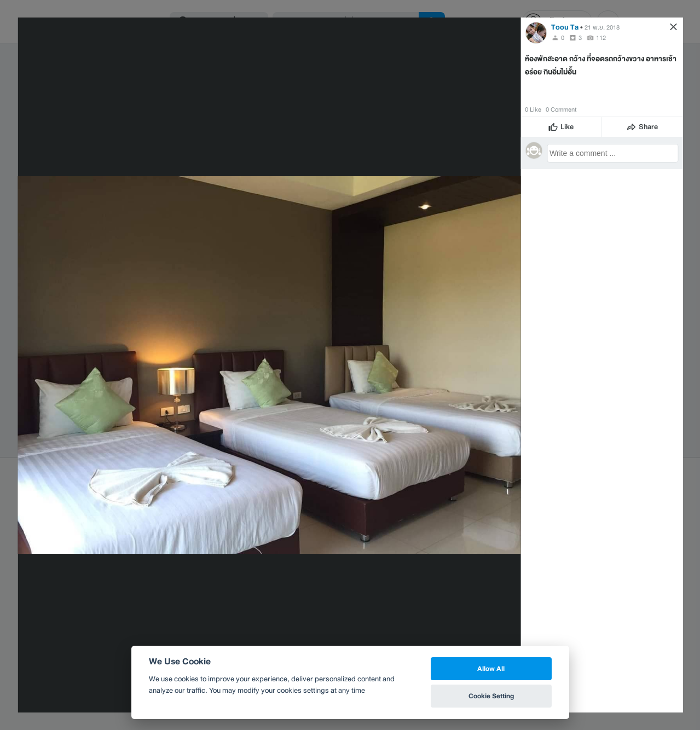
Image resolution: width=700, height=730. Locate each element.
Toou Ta (565, 27)
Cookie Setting (491, 696)
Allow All (491, 668)
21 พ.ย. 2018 (602, 27)
